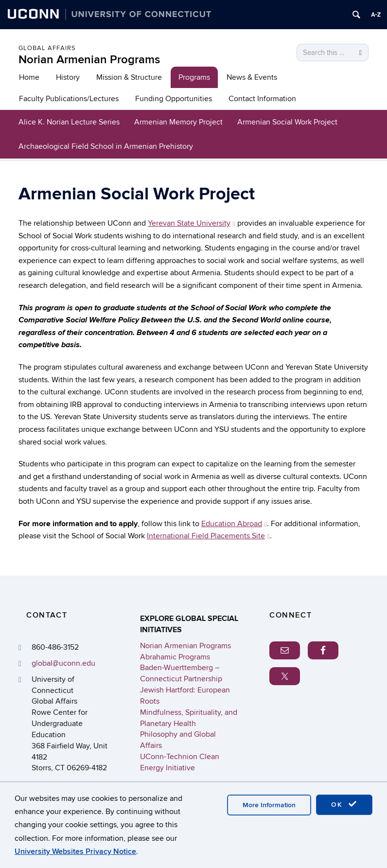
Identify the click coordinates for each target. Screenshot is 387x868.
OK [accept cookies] (344, 804)
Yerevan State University (192, 223)
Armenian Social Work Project (287, 122)
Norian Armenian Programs (89, 60)
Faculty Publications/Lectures (69, 99)
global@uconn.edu (63, 663)
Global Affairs (47, 48)
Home (29, 77)
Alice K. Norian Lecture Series (69, 122)
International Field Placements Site (208, 536)
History (68, 77)
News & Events (252, 77)
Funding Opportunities (174, 99)
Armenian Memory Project (178, 122)
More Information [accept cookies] (269, 805)
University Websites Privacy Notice (75, 851)
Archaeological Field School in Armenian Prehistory (106, 146)
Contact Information (262, 99)
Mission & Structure (129, 77)
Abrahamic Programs (175, 657)
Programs (194, 77)
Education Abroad (234, 524)
